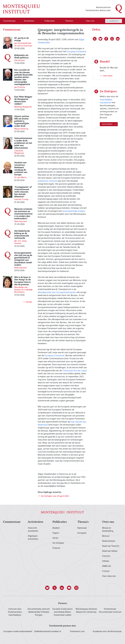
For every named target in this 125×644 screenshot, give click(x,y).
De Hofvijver (58, 543)
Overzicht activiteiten (33, 529)
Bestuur (106, 536)
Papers (56, 533)
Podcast (56, 548)
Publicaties (60, 522)
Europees (82, 533)
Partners (106, 556)
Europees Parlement (77, 52)
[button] (48, 588)
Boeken (56, 528)
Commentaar (12, 522)
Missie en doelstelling (108, 529)
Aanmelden (109, 124)
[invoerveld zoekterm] (114, 21)
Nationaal (82, 528)
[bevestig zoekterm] (107, 21)
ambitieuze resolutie (47, 181)
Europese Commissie (54, 356)
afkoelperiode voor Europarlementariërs (57, 292)
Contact (106, 571)
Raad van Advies (110, 551)
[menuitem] (11, 21)
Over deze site (109, 576)
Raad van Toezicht (111, 546)
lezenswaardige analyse (74, 211)
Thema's (83, 522)
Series (55, 538)
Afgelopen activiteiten (33, 538)
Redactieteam (109, 541)
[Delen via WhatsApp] (112, 39)
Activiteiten (36, 522)
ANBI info (107, 566)
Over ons (108, 522)
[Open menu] (37, 21)
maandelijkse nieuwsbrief (106, 101)
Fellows (106, 561)
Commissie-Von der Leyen (75, 371)
